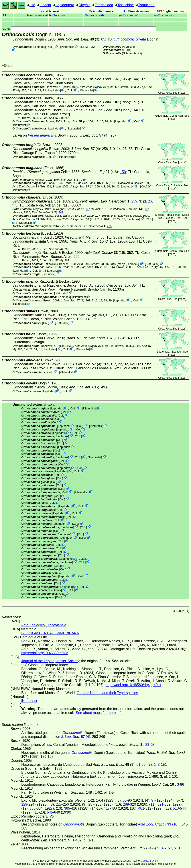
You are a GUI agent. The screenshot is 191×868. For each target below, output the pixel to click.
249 (83, 180)
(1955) (101, 79)
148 (157, 765)
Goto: (79, 29)
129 (24, 804)
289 (126, 804)
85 (103, 39)
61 (138, 765)
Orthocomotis (95, 15)
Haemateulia (35, 15)
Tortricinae (146, 5)
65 (125, 800)
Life (32, 5)
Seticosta (59, 15)
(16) (96, 87)
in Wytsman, (127, 209)
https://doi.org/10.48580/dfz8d (45, 653)
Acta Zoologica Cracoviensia (44, 625)
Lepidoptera (65, 5)
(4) (51, 118)
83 (147, 745)
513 (176, 808)
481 (141, 808)
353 (32, 808)
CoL (51, 47)
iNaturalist (67, 47)
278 (109, 226)
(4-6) (100, 172)
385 (67, 808)
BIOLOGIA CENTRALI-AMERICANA (50, 633)
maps (182, 93)
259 (134, 201)
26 (150, 201)
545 (50, 812)
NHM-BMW (88, 47)
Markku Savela (149, 861)
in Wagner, (69, 209)
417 (107, 808)
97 (153, 800)
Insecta (45, 5)
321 (160, 804)
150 (123, 172)
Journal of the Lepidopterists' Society (50, 661)
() (129, 15)
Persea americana (42, 135)
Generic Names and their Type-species (107, 693)
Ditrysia (84, 5)
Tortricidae (126, 5)
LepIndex (39, 47)
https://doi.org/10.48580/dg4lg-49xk (133, 685)
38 (88, 209)
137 (162, 848)
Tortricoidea (104, 5)
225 (59, 804)
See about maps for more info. (99, 713)
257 (91, 804)
